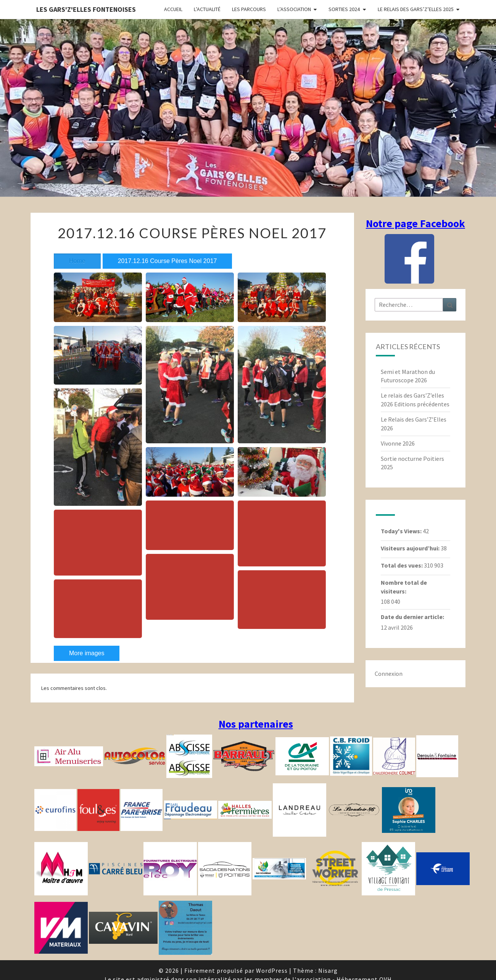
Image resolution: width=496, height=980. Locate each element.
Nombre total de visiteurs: (404, 587)
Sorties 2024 (344, 9)
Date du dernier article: (413, 617)
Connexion (389, 674)
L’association (294, 9)
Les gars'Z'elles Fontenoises (86, 9)
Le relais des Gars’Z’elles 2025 (416, 9)
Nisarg (328, 970)
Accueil (173, 9)
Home (77, 261)
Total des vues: (402, 565)
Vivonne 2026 (398, 443)
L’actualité (207, 9)
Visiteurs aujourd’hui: (411, 548)
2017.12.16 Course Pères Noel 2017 (167, 261)
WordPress (272, 970)
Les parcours (249, 9)
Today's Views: (402, 531)
